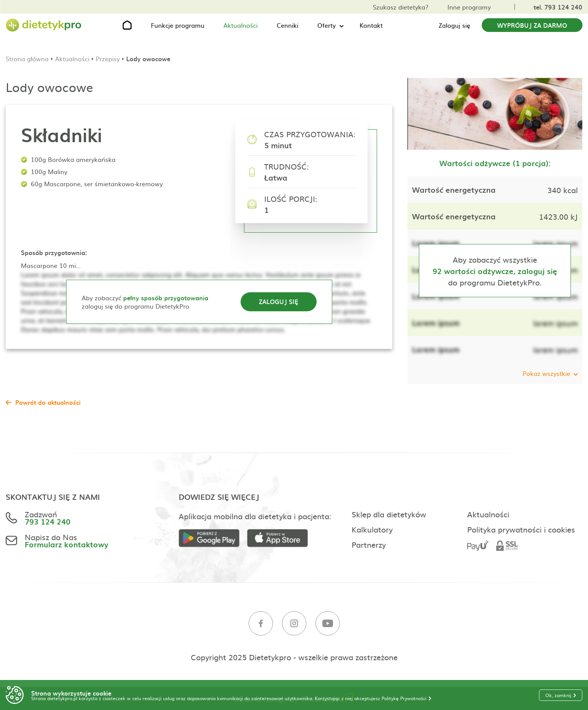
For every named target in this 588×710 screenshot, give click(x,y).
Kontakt (371, 25)
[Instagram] (294, 624)
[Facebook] (261, 624)
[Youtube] (328, 624)
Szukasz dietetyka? (401, 7)
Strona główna (27, 59)
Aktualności (241, 25)
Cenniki (288, 25)
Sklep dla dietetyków (389, 514)
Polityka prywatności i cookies (521, 529)
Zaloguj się (454, 25)
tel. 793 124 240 (558, 7)
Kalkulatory (372, 529)
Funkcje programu (178, 25)
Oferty (326, 25)
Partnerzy (369, 544)
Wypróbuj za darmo (532, 25)
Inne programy (469, 7)
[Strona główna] (44, 25)
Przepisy (108, 59)
